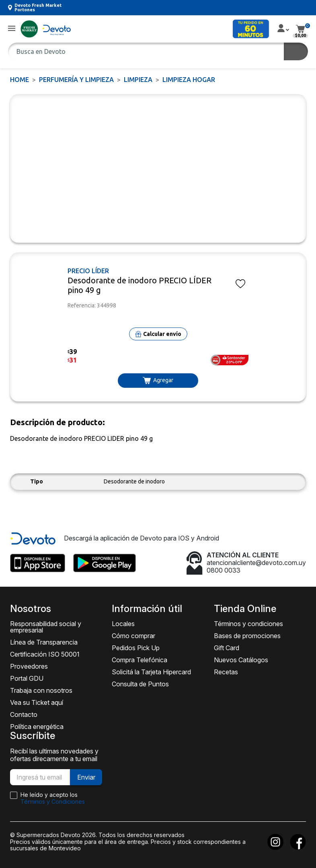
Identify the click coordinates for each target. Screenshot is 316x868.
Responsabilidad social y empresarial (46, 627)
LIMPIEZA (138, 80)
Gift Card (227, 648)
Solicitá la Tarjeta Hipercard (151, 672)
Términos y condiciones (248, 624)
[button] (12, 29)
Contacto (24, 714)
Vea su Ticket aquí (37, 702)
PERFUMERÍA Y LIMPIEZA (76, 80)
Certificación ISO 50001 (45, 654)
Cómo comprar (133, 636)
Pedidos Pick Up (136, 648)
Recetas (226, 672)
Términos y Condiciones (53, 801)
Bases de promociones (247, 636)
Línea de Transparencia (44, 642)
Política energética (37, 727)
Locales (123, 624)
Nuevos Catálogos (241, 660)
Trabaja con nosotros (41, 690)
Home (19, 80)
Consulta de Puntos (140, 684)
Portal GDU (27, 678)
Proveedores (29, 666)
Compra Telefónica (140, 660)
